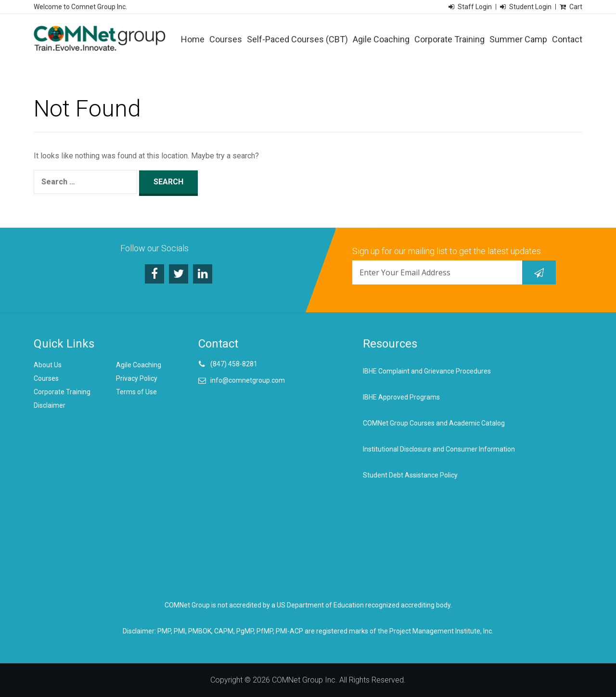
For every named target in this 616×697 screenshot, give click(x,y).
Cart (576, 7)
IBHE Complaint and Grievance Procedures (427, 371)
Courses (226, 39)
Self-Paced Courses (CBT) (297, 39)
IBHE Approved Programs (401, 397)
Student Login (530, 7)
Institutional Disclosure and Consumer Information (439, 449)
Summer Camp (518, 39)
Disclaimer (50, 405)
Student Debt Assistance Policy (410, 475)
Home (193, 39)
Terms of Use (136, 392)
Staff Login (475, 7)
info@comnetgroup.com (248, 380)
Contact (567, 39)
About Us (48, 365)
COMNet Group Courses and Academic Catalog (434, 423)
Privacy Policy (137, 378)
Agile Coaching (381, 39)
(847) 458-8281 (234, 364)
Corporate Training (449, 39)
